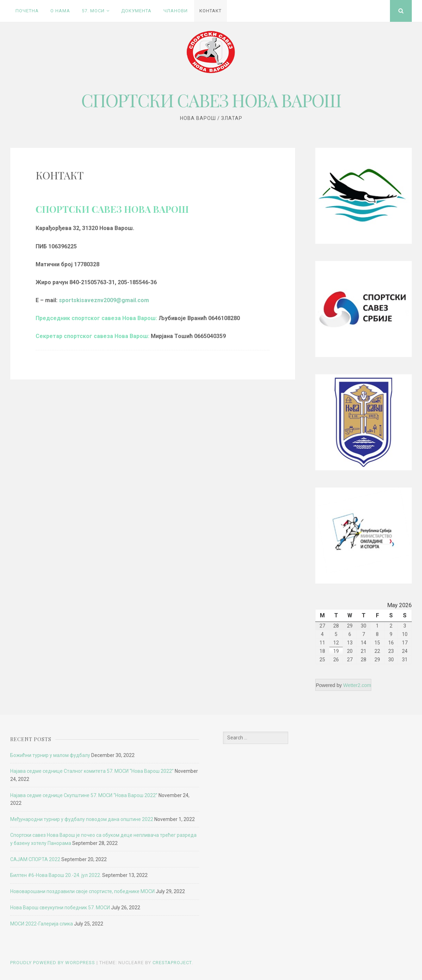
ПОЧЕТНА (27, 11)
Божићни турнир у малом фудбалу (50, 755)
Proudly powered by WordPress (53, 963)
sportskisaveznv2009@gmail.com (104, 300)
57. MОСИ (93, 11)
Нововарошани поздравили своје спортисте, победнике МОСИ (82, 891)
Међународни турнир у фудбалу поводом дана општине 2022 (82, 819)
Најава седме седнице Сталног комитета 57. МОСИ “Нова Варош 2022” (92, 771)
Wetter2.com (357, 685)
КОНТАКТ (210, 11)
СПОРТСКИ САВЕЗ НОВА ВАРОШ (211, 100)
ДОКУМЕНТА (136, 11)
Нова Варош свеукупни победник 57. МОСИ (60, 908)
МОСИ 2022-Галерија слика (42, 924)
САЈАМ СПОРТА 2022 (35, 859)
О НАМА (60, 11)
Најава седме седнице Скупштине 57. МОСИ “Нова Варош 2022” (84, 795)
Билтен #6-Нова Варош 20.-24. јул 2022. (56, 875)
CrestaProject (172, 963)
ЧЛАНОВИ (176, 11)
